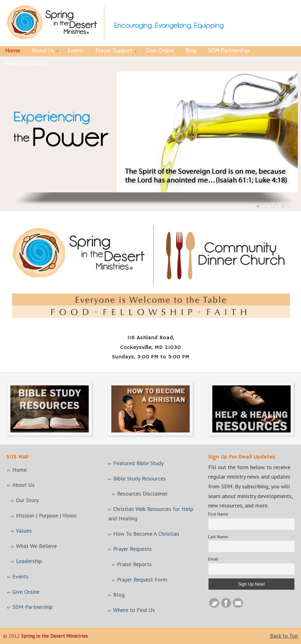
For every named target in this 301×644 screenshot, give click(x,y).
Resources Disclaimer (142, 494)
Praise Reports (134, 564)
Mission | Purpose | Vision (46, 515)
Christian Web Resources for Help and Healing (151, 514)
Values (24, 531)
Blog (119, 595)
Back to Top (284, 636)
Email (213, 559)
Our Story (27, 500)
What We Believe (36, 546)
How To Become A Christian (146, 534)
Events (20, 576)
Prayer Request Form (142, 580)
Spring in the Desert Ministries (120, 23)
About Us (23, 485)
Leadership (29, 561)
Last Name (218, 537)
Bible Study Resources (140, 478)
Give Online (26, 592)
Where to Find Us (134, 610)
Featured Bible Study (138, 463)
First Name (218, 514)
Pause (283, 206)
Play (289, 206)
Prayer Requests (132, 549)
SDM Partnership (32, 607)
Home (19, 470)
